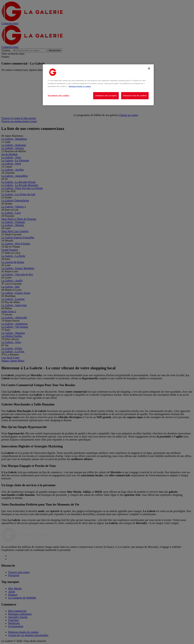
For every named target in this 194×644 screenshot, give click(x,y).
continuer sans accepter (106, 95)
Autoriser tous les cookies (135, 95)
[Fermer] (149, 68)
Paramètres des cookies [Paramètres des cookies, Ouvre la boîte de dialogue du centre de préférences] (59, 95)
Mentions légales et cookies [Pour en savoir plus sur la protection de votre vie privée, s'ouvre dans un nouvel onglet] (80, 86)
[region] (98, 85)
